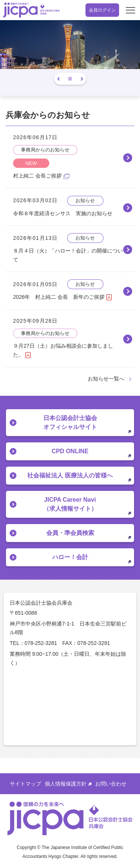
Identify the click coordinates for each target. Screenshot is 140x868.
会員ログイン (102, 10)
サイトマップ (25, 784)
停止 (70, 79)
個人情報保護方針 (68, 784)
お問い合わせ (111, 784)
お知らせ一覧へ (106, 379)
